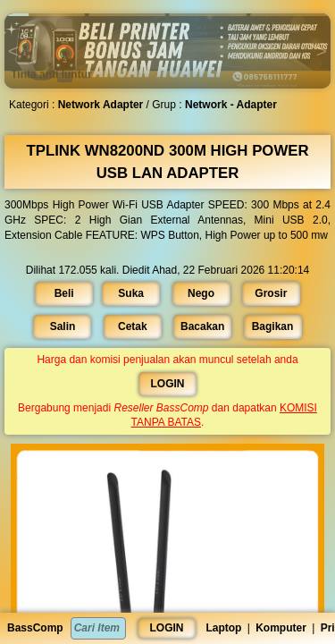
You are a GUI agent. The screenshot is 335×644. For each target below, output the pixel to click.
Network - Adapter (229, 105)
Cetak (134, 326)
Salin (66, 326)
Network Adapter (103, 105)
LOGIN (167, 628)
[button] (46, 15)
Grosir (268, 293)
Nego (200, 293)
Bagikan (269, 326)
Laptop (223, 628)
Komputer (281, 628)
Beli (67, 293)
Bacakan (202, 326)
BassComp (35, 628)
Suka (132, 293)
